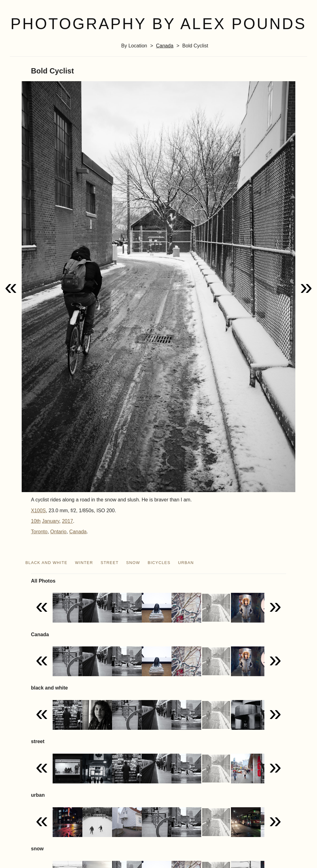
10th (36, 521)
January (51, 521)
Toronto (39, 532)
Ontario (58, 532)
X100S (38, 511)
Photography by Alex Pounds (158, 24)
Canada (165, 46)
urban (186, 563)
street (110, 563)
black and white (46, 563)
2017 (67, 521)
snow (133, 563)
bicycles (159, 563)
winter (84, 563)
